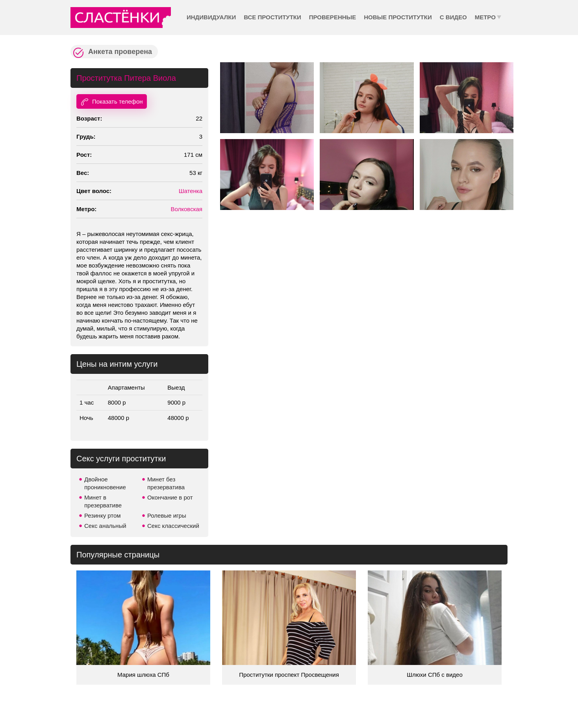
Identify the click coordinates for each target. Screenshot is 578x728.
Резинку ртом (103, 515)
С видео (453, 17)
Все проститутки (272, 17)
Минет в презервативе (103, 501)
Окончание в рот (170, 497)
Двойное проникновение (105, 483)
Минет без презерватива (166, 483)
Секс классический (173, 526)
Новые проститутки (398, 17)
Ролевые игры (167, 515)
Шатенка (191, 191)
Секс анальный (105, 526)
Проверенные (333, 17)
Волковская (186, 209)
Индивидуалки (211, 17)
